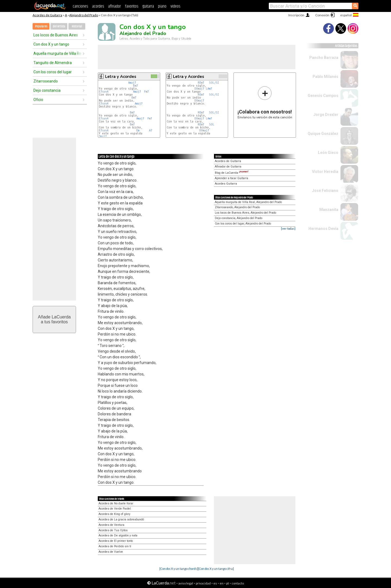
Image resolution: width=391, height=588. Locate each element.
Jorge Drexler (326, 115)
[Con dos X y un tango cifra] (216, 569)
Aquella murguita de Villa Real (58, 53)
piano (162, 6)
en (222, 583)
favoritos (132, 6)
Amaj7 (132, 83)
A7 (151, 130)
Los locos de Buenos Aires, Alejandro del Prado (245, 213)
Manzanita (329, 210)
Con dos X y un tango (51, 44)
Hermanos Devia (323, 229)
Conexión (322, 15)
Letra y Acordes (121, 77)
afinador (114, 6)
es (215, 583)
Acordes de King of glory (114, 514)
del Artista (59, 26)
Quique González (323, 134)
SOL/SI (214, 83)
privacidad (203, 583)
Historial (77, 26)
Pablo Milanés (325, 77)
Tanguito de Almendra (53, 63)
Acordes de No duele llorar (116, 503)
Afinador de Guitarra (228, 167)
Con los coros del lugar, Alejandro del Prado (243, 224)
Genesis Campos (323, 96)
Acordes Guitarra (226, 184)
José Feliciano (325, 191)
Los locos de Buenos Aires (56, 35)
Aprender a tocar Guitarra (231, 178)
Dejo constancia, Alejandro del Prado (239, 218)
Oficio (38, 100)
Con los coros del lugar (53, 72)
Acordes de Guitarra (47, 15)
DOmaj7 (199, 89)
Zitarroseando (46, 81)
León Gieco (328, 153)
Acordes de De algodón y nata (118, 535)
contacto (238, 583)
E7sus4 (104, 92)
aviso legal (186, 583)
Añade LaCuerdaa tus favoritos (54, 319)
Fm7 (146, 92)
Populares (41, 26)
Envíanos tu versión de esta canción (265, 102)
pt (228, 583)
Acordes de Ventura (111, 525)
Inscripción (296, 15)
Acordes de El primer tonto (116, 541)
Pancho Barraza (324, 58)
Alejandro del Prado (84, 15)
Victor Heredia (325, 172)
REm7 (201, 83)
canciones (80, 6)
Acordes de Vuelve (111, 552)
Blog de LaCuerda (232, 173)
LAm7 (209, 89)
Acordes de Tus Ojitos (113, 530)
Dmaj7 (103, 136)
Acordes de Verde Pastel (115, 509)
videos (175, 6)
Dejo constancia (47, 90)
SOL (212, 124)
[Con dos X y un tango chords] (179, 569)
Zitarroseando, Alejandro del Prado (237, 207)
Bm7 (135, 86)
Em (138, 130)
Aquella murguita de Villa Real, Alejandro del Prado (248, 202)
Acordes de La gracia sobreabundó (121, 519)
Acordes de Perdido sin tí (115, 546)
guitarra (148, 6)
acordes (98, 6)
